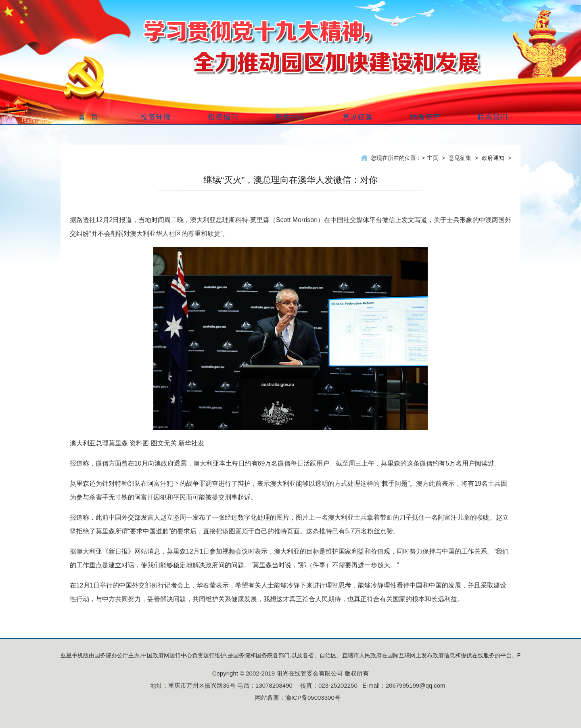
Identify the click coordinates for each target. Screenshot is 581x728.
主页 (433, 158)
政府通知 (493, 158)
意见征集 (460, 158)
